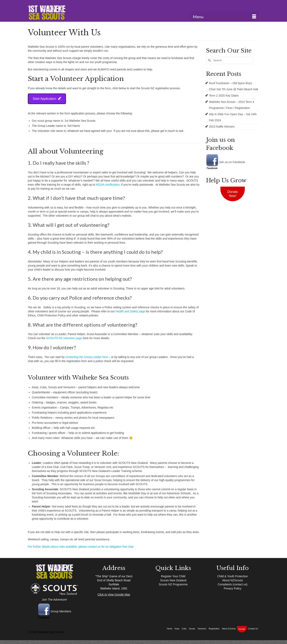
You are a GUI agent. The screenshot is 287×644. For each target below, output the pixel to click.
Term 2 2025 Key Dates (224, 96)
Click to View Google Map (114, 595)
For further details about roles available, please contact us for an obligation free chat (81, 547)
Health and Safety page (130, 311)
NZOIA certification (108, 185)
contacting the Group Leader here (87, 357)
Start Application (47, 99)
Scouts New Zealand (173, 580)
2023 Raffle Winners (222, 127)
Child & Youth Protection (233, 576)
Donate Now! (233, 194)
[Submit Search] (209, 60)
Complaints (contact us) (233, 584)
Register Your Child (173, 576)
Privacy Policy (233, 588)
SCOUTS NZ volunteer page (64, 338)
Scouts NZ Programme (173, 584)
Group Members (54, 611)
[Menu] (224, 17)
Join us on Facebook (226, 162)
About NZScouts (233, 580)
